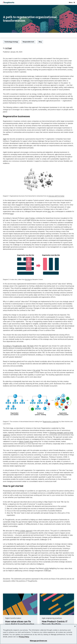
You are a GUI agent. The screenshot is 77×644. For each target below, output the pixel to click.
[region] (38, 634)
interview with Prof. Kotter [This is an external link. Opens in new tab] (56, 196)
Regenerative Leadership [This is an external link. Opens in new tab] (51, 422)
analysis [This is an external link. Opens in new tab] (25, 306)
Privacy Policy (24, 637)
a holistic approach (26, 531)
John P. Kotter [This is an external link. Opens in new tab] (30, 218)
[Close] (75, 626)
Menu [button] (72, 2)
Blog (40, 42)
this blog (28, 279)
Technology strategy (11, 42)
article (47, 568)
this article (37, 370)
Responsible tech (28, 42)
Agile (5, 139)
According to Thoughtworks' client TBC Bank (18, 346)
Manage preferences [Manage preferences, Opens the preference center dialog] (38, 641)
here (49, 211)
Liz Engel (8, 48)
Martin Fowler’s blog (26, 441)
